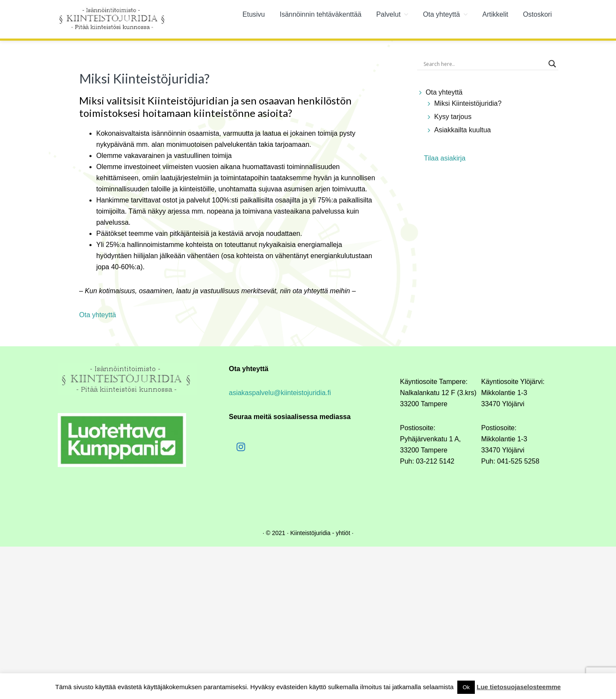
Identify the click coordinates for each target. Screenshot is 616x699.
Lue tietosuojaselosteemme (519, 687)
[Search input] (484, 64)
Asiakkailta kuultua (463, 130)
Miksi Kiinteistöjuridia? (468, 103)
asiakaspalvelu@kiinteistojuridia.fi (280, 393)
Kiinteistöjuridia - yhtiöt (320, 533)
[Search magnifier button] (552, 64)
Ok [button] (466, 687)
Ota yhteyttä (444, 92)
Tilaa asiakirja (445, 158)
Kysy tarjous (453, 117)
